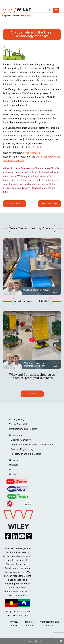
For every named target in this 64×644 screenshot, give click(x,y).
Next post (15, 204)
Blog (12, 470)
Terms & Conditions (20, 424)
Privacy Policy (17, 420)
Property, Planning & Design (26, 454)
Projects (14, 465)
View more (32, 394)
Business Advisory (21, 440)
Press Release (32, 153)
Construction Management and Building (32, 445)
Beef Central (34, 147)
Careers (14, 460)
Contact (13, 474)
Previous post (49, 204)
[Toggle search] (50, 10)
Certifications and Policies (23, 429)
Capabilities (16, 435)
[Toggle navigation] (56, 10)
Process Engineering (22, 449)
